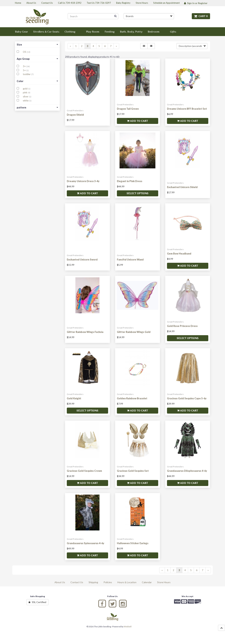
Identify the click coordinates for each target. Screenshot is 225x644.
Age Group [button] (37, 59)
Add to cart (137, 121)
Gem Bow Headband (179, 254)
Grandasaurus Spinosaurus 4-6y (86, 543)
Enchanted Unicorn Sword (82, 260)
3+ (25, 66)
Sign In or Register (196, 3)
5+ (25, 70)
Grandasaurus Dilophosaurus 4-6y (187, 471)
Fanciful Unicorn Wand (130, 260)
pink (25, 92)
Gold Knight (74, 398)
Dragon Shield (75, 115)
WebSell (128, 627)
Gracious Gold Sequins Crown (84, 471)
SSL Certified (37, 602)
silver (26, 96)
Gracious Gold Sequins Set (133, 471)
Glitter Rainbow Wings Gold (134, 332)
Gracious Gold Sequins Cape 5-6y (187, 398)
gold (25, 89)
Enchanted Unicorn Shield (182, 187)
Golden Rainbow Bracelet (132, 398)
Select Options (137, 193)
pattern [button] (37, 107)
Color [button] (37, 81)
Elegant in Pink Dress (130, 181)
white (26, 101)
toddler (27, 74)
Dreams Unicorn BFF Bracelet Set (187, 109)
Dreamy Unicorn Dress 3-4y (83, 181)
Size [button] (37, 45)
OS (25, 52)
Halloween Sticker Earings (133, 543)
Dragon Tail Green (128, 109)
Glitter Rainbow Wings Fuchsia (85, 332)
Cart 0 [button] (201, 16)
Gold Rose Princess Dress (182, 326)
